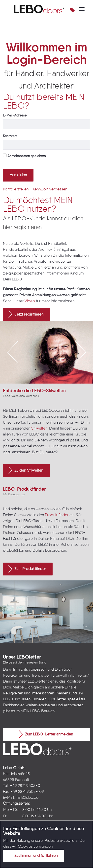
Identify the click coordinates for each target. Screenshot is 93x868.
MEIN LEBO (30, 711)
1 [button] (35, 370)
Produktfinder (57, 515)
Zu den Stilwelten (26, 470)
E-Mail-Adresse (15, 115)
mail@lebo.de (27, 798)
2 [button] (43, 370)
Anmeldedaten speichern (24, 156)
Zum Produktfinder (27, 569)
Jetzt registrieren (26, 314)
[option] (46, 352)
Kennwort (10, 136)
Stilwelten (39, 429)
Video (30, 301)
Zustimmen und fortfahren (33, 856)
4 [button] (58, 370)
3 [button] (50, 370)
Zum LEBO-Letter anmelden (46, 734)
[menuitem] (16, 189)
